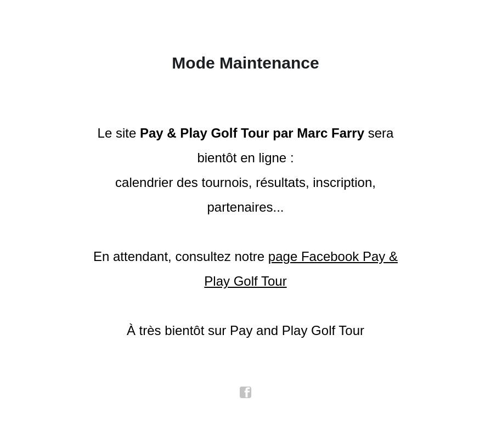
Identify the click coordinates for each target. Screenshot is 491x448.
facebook (246, 393)
